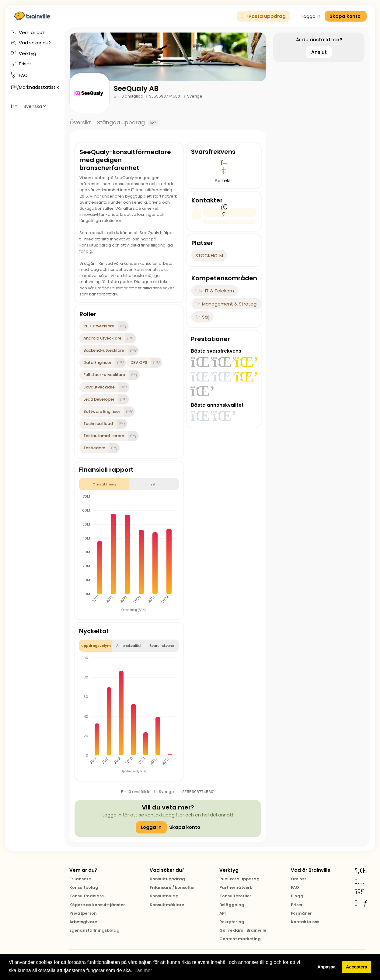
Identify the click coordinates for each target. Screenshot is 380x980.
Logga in (308, 16)
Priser (297, 905)
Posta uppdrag (264, 16)
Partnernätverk (236, 887)
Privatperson (83, 913)
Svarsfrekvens (162, 646)
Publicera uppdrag (239, 879)
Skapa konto (185, 827)
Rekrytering (232, 922)
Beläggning (232, 905)
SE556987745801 (166, 96)
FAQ (295, 887)
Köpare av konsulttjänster (97, 905)
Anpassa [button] (326, 967)
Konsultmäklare (87, 896)
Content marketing (240, 939)
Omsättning (104, 484)
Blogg (297, 896)
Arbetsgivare (83, 922)
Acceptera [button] (357, 967)
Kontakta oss (305, 922)
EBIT (154, 484)
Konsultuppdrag (167, 879)
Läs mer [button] (143, 970)
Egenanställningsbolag (94, 930)
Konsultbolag (84, 887)
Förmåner (301, 913)
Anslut (319, 52)
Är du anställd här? (319, 40)
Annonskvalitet (129, 646)
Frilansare (80, 879)
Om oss (299, 879)
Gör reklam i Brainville (243, 930)
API (223, 913)
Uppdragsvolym (96, 646)
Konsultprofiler (235, 896)
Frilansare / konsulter (172, 887)
